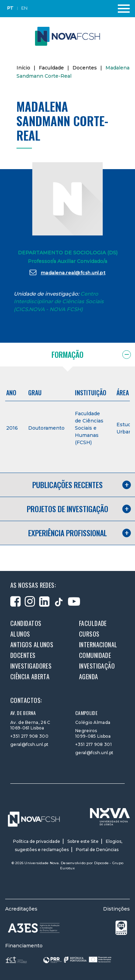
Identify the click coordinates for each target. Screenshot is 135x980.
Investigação (97, 666)
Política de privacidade (37, 841)
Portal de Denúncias (97, 850)
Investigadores (31, 666)
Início (23, 68)
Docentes (85, 68)
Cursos (89, 634)
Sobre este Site (83, 841)
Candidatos (26, 623)
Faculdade (51, 68)
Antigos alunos (32, 645)
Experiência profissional (67, 533)
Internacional (98, 645)
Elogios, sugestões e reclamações (69, 845)
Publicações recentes (67, 485)
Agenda (89, 676)
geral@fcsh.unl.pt (29, 744)
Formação (67, 354)
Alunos (20, 634)
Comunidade (95, 655)
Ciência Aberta (30, 676)
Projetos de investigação (67, 509)
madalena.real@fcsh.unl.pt (67, 272)
